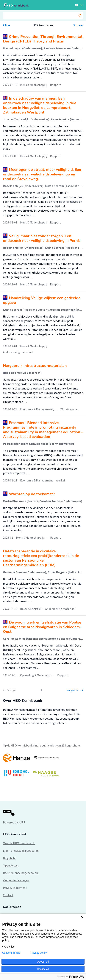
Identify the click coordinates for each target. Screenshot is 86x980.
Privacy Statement (15, 888)
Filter (7, 25)
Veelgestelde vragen (16, 880)
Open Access (11, 865)
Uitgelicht (10, 858)
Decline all (43, 969)
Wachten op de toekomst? (32, 494)
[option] (43, 767)
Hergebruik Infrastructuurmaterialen (35, 366)
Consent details (11, 953)
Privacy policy (39, 953)
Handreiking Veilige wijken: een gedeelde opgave (42, 300)
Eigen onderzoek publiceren (21, 851)
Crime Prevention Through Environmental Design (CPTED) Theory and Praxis (43, 39)
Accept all (43, 962)
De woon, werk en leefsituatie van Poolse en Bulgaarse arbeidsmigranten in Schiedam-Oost (42, 627)
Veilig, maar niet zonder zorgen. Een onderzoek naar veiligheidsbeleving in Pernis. (42, 238)
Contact (8, 895)
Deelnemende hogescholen (20, 873)
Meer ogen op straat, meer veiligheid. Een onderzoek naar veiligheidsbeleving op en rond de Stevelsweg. (42, 174)
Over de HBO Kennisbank (19, 843)
